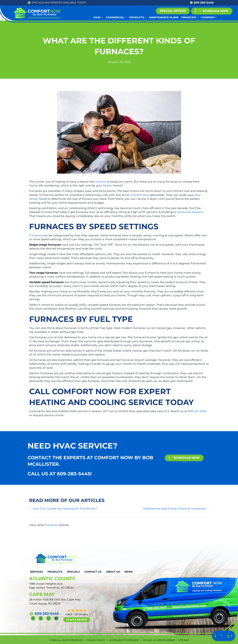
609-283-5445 (204, 3)
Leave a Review (77, 620)
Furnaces (36, 235)
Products (138, 18)
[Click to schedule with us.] (219, 637)
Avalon (108, 186)
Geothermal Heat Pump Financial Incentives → (176, 509)
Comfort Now (140, 195)
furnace (101, 182)
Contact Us (93, 572)
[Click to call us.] (230, 637)
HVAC (98, 18)
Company (209, 18)
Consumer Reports (190, 212)
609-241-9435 (197, 411)
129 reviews (81, 614)
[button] (212, 11)
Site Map (184, 640)
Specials (73, 572)
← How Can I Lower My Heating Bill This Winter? (63, 509)
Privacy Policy (96, 640)
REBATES (57, 3)
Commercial (116, 18)
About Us (113, 572)
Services (36, 572)
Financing (190, 18)
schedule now (184, 458)
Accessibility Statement (124, 640)
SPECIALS (38, 3)
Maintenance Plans (164, 17)
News (129, 572)
